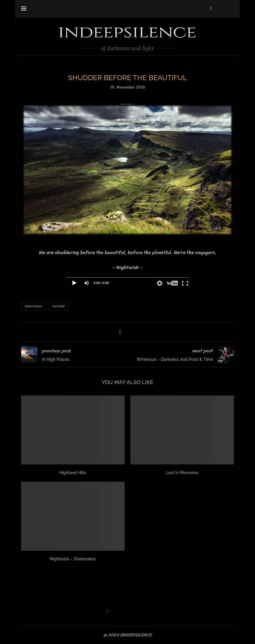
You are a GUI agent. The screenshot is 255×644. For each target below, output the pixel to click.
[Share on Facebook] (120, 332)
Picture (58, 306)
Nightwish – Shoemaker (73, 559)
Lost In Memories (182, 473)
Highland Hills (73, 473)
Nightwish (34, 306)
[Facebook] (211, 8)
